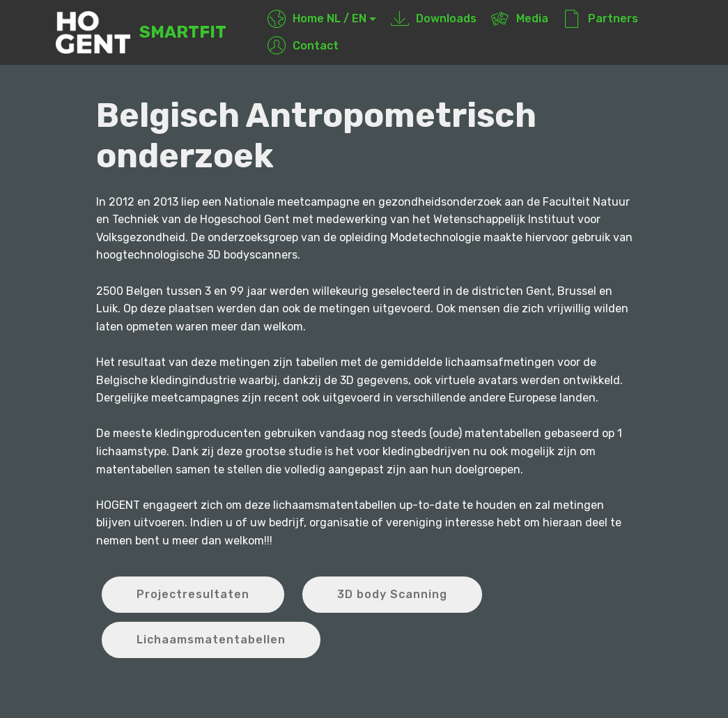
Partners (601, 18)
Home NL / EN (317, 18)
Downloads (434, 18)
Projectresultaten (193, 594)
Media (520, 18)
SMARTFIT (183, 32)
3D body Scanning (392, 594)
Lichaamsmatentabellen (211, 640)
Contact (303, 46)
